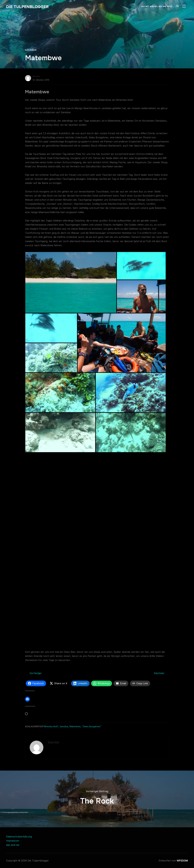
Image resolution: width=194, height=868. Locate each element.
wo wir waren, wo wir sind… (157, 6)
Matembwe (75, 726)
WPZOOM (182, 861)
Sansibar (31, 50)
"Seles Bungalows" (92, 726)
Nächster (159, 673)
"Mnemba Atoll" (51, 726)
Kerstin (36, 76)
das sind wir (13, 845)
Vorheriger (36, 673)
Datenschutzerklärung (19, 837)
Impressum (13, 841)
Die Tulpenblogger (27, 7)
